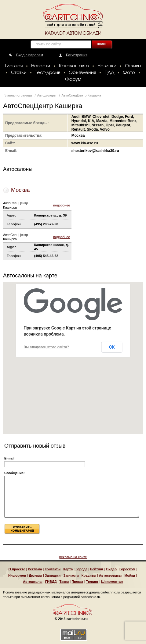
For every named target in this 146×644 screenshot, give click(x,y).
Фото (129, 73)
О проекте (17, 569)
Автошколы (33, 582)
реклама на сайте (73, 557)
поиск (102, 44)
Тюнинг (92, 582)
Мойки (130, 575)
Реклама (35, 569)
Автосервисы (110, 575)
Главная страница (18, 95)
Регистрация (77, 55)
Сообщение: (15, 473)
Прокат (77, 582)
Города (81, 569)
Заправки (53, 575)
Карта (68, 569)
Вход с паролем (30, 55)
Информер (17, 575)
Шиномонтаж (112, 582)
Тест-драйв (48, 73)
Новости (41, 66)
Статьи (19, 73)
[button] (108, 365)
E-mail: (10, 458)
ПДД (109, 73)
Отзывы (133, 66)
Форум (73, 79)
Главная (14, 66)
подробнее (62, 205)
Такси (64, 582)
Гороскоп (127, 569)
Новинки (107, 66)
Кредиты (89, 575)
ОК (112, 347)
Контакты (53, 569)
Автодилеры (47, 95)
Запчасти (71, 575)
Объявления (82, 73)
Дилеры (35, 575)
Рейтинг (97, 569)
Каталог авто (74, 66)
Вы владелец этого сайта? (46, 347)
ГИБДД (51, 582)
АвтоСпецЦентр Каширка (82, 95)
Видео (111, 569)
